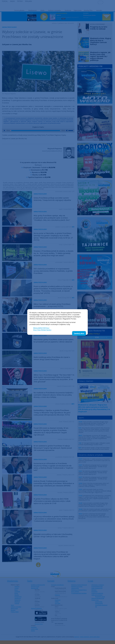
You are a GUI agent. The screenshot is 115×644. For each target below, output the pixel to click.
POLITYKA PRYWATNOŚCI (42, 330)
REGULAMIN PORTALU (41, 328)
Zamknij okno (79, 333)
